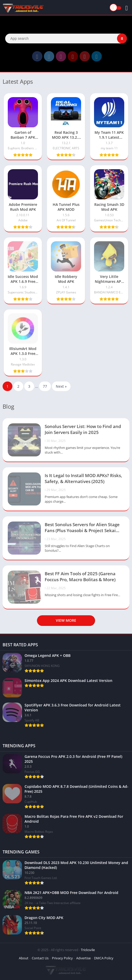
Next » (61, 386)
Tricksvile (88, 950)
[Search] (66, 38)
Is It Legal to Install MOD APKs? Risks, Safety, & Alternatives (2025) (83, 478)
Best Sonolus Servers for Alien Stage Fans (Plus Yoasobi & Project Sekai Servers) (82, 528)
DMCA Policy (104, 958)
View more (66, 620)
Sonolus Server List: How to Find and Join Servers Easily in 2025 (83, 429)
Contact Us (40, 958)
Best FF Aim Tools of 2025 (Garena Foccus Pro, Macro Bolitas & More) (80, 577)
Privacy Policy (62, 958)
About (24, 958)
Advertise (83, 958)
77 (45, 386)
